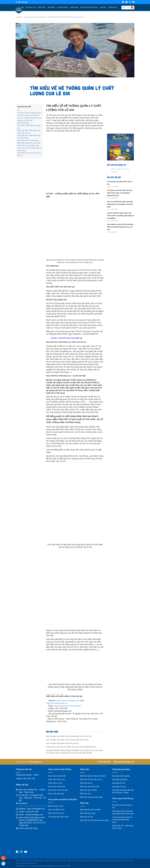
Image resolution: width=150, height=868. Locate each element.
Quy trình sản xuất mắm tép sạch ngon (94, 820)
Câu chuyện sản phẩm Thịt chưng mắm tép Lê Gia (67, 740)
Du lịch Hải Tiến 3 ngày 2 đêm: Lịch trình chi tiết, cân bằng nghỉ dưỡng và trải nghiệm (120, 215)
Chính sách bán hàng (28, 828)
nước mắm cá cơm (52, 860)
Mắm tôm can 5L (86, 783)
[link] (67, 706)
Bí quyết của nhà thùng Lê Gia (122, 806)
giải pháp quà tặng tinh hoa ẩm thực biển (53, 866)
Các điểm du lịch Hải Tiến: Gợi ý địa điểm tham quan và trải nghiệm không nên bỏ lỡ (120, 193)
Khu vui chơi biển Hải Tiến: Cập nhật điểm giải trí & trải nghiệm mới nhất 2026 (120, 204)
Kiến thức (42, 7)
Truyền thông (62, 7)
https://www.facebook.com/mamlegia (35, 806)
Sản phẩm (51, 7)
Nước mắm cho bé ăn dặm (58, 790)
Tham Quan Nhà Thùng (89, 7)
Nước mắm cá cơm (55, 783)
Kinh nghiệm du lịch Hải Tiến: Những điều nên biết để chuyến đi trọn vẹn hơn (120, 227)
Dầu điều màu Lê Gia (25, 866)
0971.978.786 (22, 2)
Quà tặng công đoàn (120, 779)
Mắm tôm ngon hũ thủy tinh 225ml (93, 776)
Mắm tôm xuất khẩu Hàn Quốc (91, 797)
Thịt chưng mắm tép (27, 863)
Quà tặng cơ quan (119, 787)
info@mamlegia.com (124, 762)
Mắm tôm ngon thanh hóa (90, 787)
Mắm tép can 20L (87, 817)
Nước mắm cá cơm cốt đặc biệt (29, 860)
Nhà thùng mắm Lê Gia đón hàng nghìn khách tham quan (123, 812)
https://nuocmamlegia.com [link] (68, 701)
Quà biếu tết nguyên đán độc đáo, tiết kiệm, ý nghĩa (123, 791)
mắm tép (95, 860)
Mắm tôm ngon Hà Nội (88, 790)
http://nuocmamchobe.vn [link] (57, 703)
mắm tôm (86, 860)
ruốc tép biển (119, 860)
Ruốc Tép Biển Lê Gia (56, 810)
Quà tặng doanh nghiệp (121, 776)
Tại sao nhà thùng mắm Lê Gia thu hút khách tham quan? (122, 820)
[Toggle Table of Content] (19, 110)
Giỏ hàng (127, 8)
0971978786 (3, 864)
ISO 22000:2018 (23, 123)
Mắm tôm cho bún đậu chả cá (91, 779)
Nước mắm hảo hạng (56, 794)
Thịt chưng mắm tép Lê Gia (58, 817)
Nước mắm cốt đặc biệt (57, 776)
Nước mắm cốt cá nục (57, 779)
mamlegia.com (35, 762)
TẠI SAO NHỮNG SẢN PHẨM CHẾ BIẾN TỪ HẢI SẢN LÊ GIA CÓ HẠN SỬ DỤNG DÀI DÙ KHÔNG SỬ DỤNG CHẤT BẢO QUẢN (74, 752)
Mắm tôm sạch (86, 794)
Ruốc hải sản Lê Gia (56, 806)
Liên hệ (103, 7)
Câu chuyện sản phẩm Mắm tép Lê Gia (62, 743)
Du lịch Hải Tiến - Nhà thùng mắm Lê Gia (123, 827)
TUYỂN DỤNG (112, 7)
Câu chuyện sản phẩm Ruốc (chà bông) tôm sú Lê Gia (69, 736)
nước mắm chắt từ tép (71, 860)
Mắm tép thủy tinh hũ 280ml (90, 810)
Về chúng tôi (30, 7)
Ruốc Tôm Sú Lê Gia (56, 813)
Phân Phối (74, 7)
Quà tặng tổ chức (119, 783)
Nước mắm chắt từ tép (56, 787)
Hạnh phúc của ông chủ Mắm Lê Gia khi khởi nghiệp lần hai (71, 747)
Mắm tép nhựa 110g (88, 813)
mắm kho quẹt (106, 860)
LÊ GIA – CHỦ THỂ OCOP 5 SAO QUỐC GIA (67, 338)
